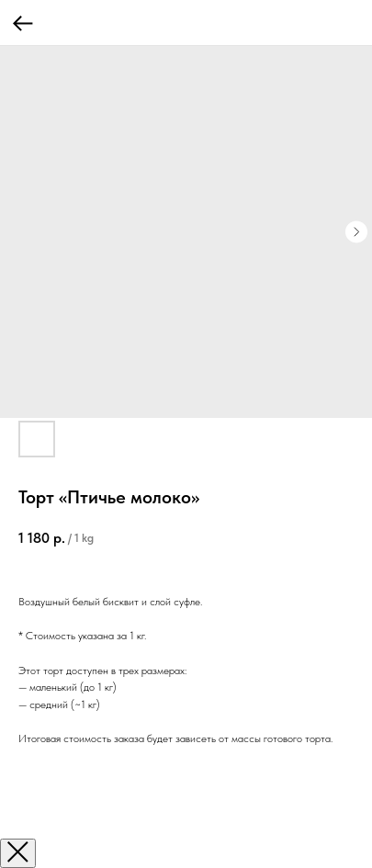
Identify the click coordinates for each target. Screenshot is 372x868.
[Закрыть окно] (18, 853)
